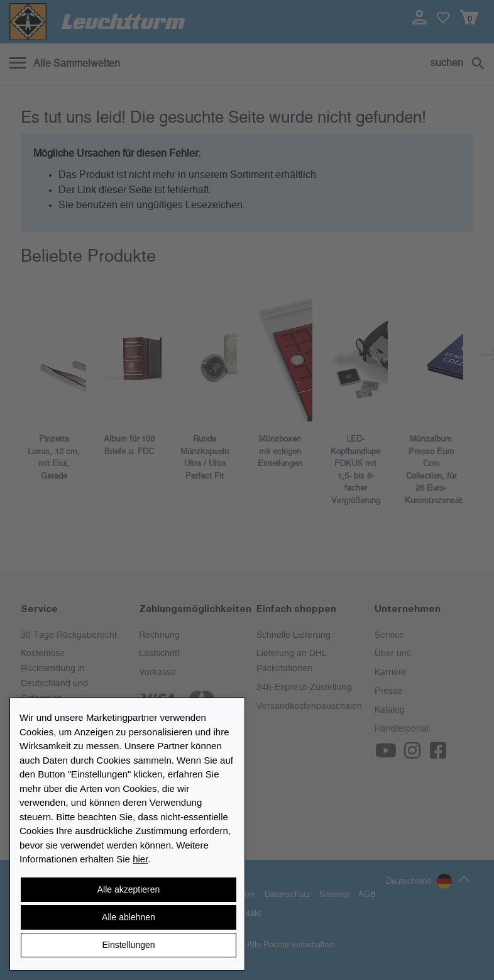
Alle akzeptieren (129, 889)
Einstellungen (128, 945)
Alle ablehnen (129, 917)
